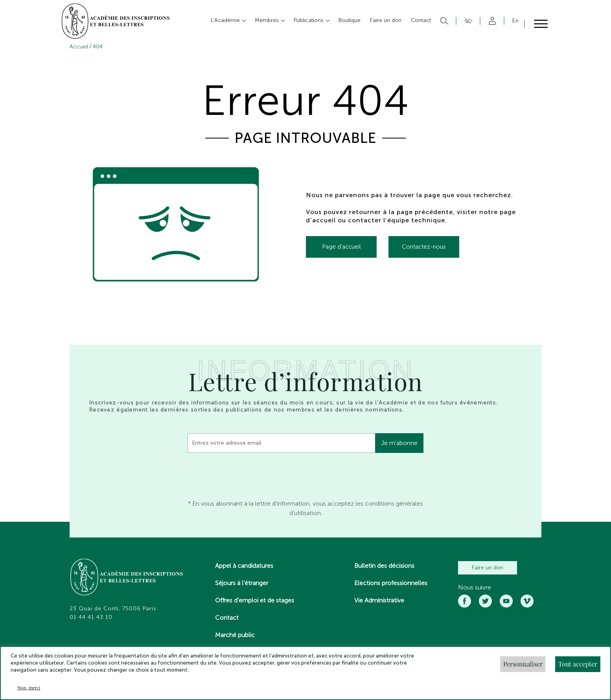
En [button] (515, 21)
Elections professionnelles (391, 583)
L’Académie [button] (226, 20)
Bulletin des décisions (384, 566)
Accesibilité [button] (467, 21)
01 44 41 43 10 (91, 617)
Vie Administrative (379, 600)
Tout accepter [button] (578, 664)
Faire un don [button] (386, 20)
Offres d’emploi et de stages (255, 600)
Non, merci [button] (29, 688)
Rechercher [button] (443, 21)
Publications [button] (309, 20)
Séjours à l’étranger (242, 583)
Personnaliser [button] (523, 664)
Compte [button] (491, 21)
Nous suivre (475, 587)
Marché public (235, 635)
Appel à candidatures (244, 566)
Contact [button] (421, 20)
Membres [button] (268, 20)
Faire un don (488, 568)
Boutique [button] (350, 20)
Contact (227, 618)
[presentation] (247, 474)
